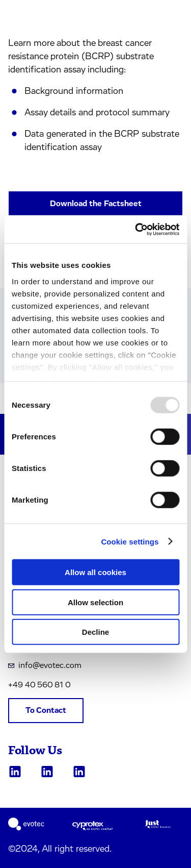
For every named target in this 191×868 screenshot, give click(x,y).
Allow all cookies (95, 572)
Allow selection (95, 602)
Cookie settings (130, 541)
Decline (95, 632)
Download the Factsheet (96, 204)
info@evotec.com (45, 665)
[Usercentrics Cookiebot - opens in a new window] (136, 229)
